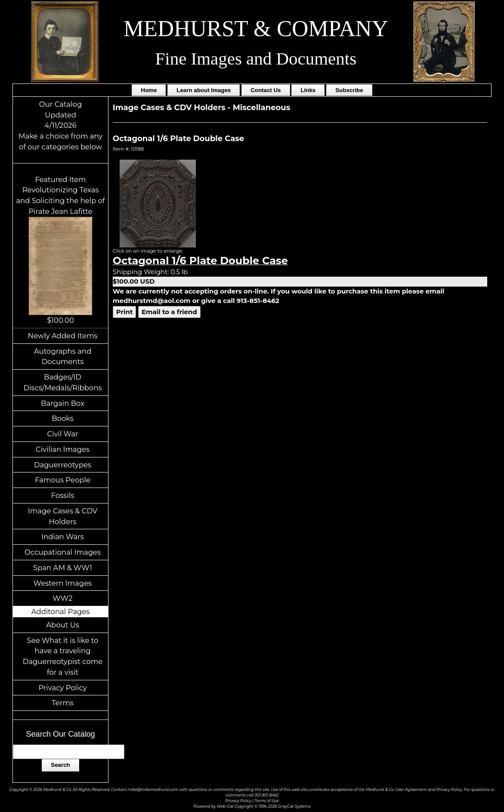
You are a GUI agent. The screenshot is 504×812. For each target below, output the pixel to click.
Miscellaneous (262, 108)
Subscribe (349, 90)
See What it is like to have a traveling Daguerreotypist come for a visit (63, 656)
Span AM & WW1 (63, 568)
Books (63, 418)
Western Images (63, 583)
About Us (63, 625)
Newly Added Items (63, 336)
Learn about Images (204, 90)
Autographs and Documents (63, 357)
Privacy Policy (62, 688)
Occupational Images (63, 552)
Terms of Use (266, 801)
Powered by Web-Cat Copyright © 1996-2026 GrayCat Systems (252, 806)
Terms (63, 703)
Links (308, 90)
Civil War (62, 434)
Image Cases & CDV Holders (63, 516)
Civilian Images (63, 449)
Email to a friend (169, 312)
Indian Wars (63, 537)
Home (149, 90)
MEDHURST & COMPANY (256, 28)
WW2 (63, 598)
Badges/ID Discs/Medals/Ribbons (63, 382)
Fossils (63, 495)
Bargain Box (63, 403)
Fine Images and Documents (256, 59)
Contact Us (266, 90)
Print (125, 312)
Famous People (63, 480)
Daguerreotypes (63, 465)
